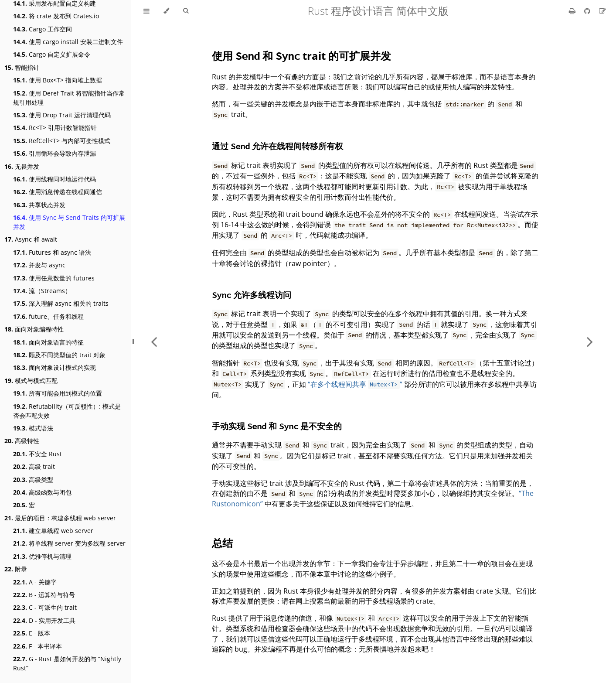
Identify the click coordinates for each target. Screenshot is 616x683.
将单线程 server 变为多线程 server (69, 543)
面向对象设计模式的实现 (54, 367)
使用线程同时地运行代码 (54, 179)
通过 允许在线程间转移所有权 (277, 146)
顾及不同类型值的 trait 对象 (59, 355)
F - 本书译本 (37, 646)
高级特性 (22, 441)
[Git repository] (588, 11)
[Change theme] (166, 11)
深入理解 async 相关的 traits (61, 303)
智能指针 (22, 67)
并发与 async (39, 265)
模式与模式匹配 (31, 381)
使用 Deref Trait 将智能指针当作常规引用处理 (69, 98)
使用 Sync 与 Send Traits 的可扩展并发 (69, 222)
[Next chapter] (590, 341)
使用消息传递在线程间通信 (58, 192)
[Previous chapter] (154, 341)
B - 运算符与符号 (44, 595)
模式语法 (33, 428)
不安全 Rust (37, 454)
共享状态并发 (39, 205)
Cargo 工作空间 (43, 29)
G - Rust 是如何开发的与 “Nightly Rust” (67, 663)
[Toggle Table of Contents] (146, 11)
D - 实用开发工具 (44, 620)
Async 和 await (31, 239)
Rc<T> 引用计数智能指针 (55, 128)
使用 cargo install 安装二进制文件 (68, 42)
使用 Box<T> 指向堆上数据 (58, 80)
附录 (16, 569)
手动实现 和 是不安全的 (277, 426)
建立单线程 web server (53, 531)
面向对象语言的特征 (48, 342)
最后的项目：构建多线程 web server (60, 518)
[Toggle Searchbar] (186, 11)
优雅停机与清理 (42, 556)
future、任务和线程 (48, 316)
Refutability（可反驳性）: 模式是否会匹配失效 (67, 411)
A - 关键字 (35, 582)
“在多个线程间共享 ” (355, 384)
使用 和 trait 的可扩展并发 (301, 56)
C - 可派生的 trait (45, 607)
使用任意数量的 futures (54, 278)
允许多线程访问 (252, 295)
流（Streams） (42, 291)
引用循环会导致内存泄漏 (54, 153)
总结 (222, 543)
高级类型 (33, 480)
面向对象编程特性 (34, 329)
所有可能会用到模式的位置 (58, 393)
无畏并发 (22, 166)
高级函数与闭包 (42, 492)
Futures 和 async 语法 (52, 252)
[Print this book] (573, 11)
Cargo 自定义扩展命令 (52, 54)
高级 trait (34, 466)
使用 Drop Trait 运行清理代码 (62, 115)
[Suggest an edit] (602, 11)
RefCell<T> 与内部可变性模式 (62, 141)
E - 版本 (32, 633)
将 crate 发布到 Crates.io (56, 16)
